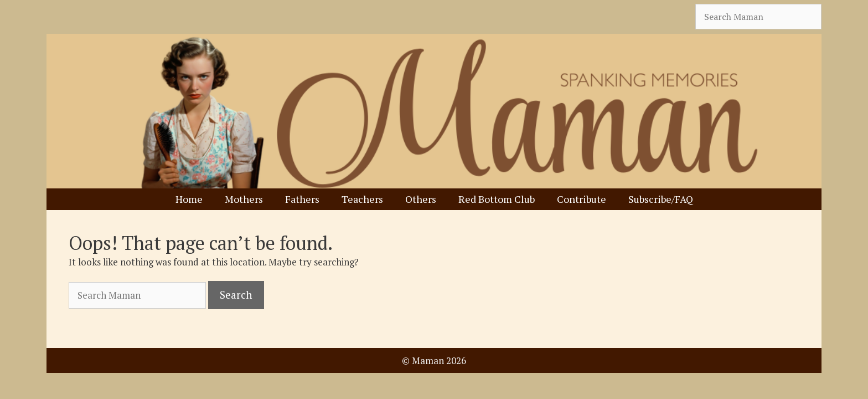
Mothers (244, 199)
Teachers (362, 199)
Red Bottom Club (497, 199)
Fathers (302, 199)
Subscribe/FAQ (661, 199)
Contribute (582, 199)
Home (189, 199)
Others (421, 199)
